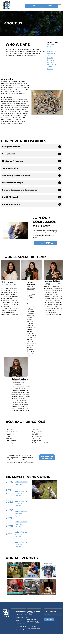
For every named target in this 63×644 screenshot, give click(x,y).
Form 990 (18, 496)
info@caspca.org (35, 629)
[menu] (59, 5)
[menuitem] (22, 614)
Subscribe (49, 619)
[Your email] (53, 615)
